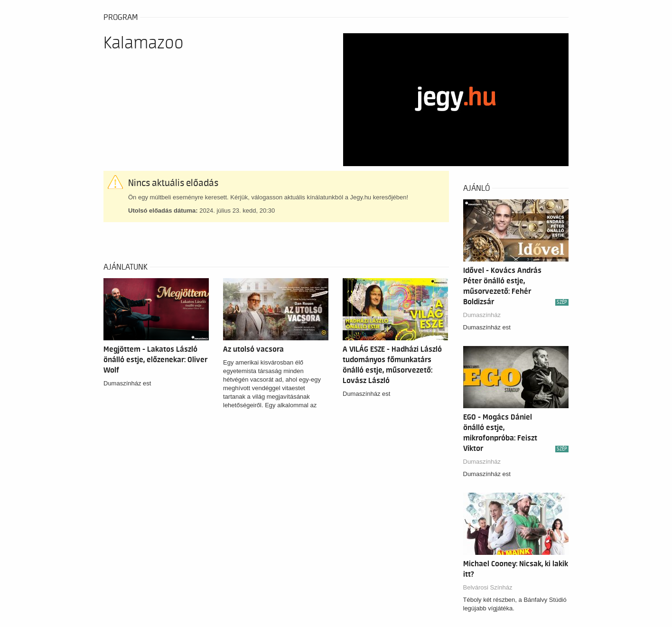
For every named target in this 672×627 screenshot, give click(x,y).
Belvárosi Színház (488, 587)
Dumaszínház (482, 315)
